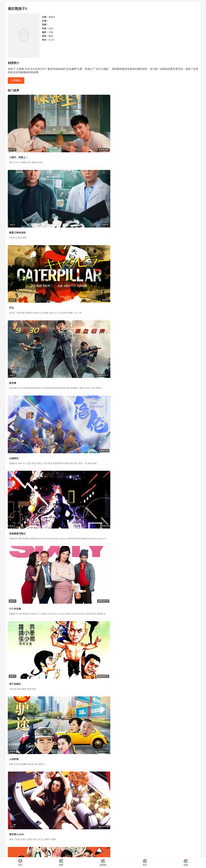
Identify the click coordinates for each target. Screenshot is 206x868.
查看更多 (194, 515)
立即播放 (16, 80)
